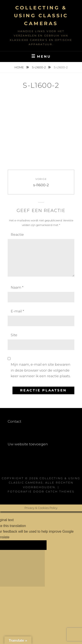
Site (14, 335)
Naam (17, 287)
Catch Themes (60, 492)
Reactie (17, 235)
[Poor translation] (34, 545)
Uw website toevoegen (28, 444)
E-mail (17, 311)
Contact (14, 421)
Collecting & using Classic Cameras (41, 16)
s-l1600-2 (39, 67)
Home (19, 67)
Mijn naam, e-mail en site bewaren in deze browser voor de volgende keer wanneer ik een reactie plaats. (41, 370)
